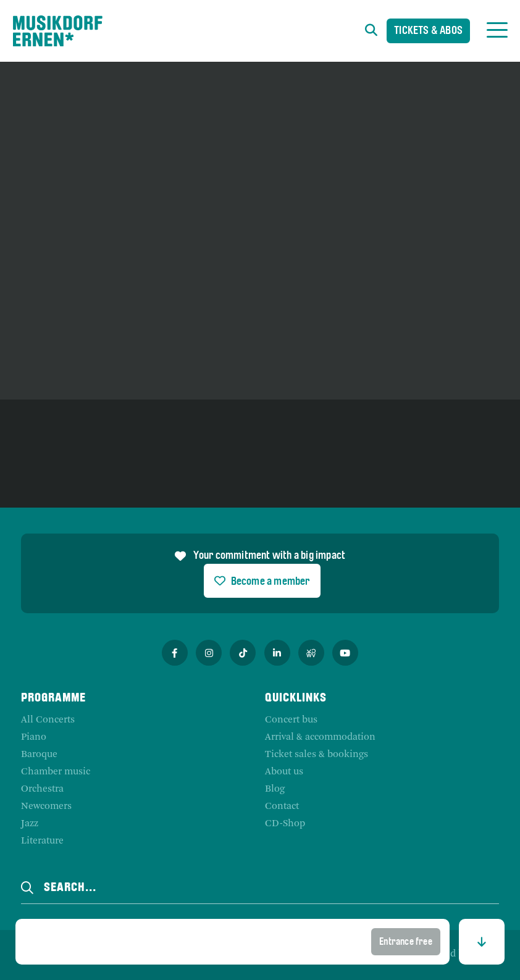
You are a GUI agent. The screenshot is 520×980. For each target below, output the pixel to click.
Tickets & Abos (428, 32)
